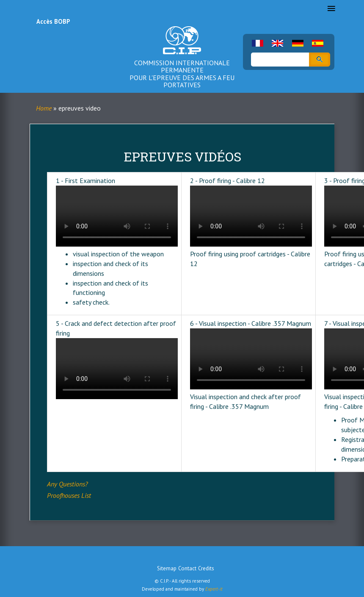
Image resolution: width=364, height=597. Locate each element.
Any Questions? (68, 484)
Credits (206, 568)
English (277, 43)
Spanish (318, 43)
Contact (187, 568)
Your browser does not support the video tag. (117, 216)
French (258, 43)
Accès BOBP (53, 21)
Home (44, 108)
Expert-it (214, 589)
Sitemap (167, 568)
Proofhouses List (69, 495)
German (298, 43)
